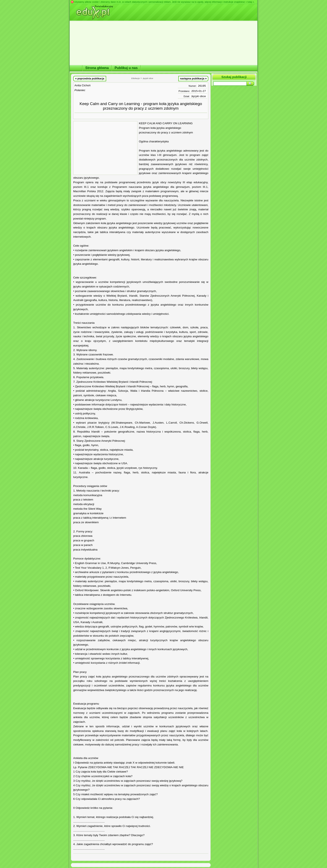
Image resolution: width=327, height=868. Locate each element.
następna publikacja (193, 78)
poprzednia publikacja (90, 78)
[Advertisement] (105, 148)
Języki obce (198, 96)
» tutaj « (250, 2)
